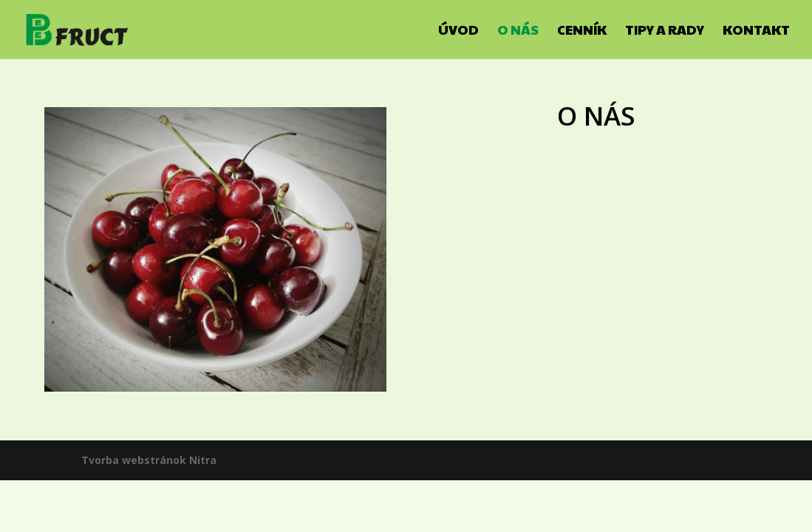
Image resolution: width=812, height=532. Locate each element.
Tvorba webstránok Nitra (149, 460)
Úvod (458, 31)
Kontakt (756, 31)
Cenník (582, 31)
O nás (518, 31)
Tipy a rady (665, 31)
